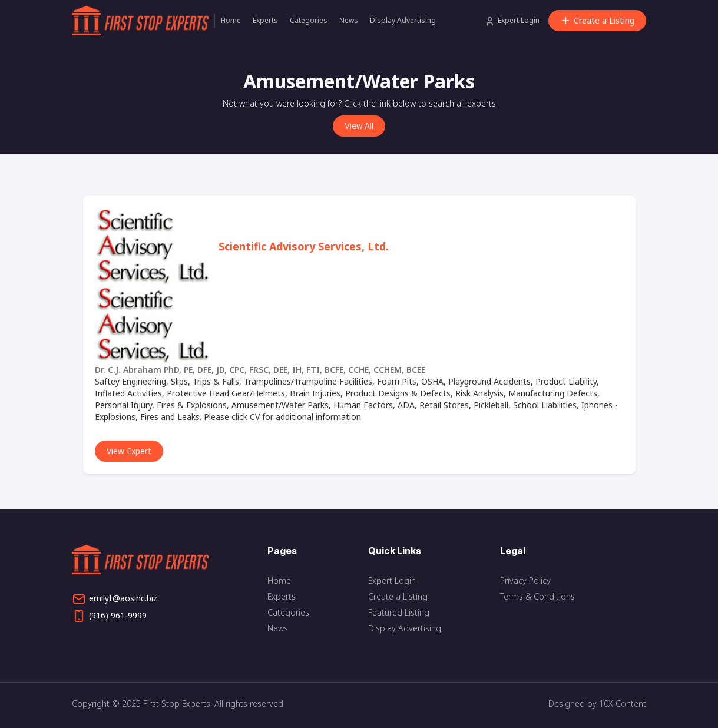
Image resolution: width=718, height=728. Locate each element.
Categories (309, 20)
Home (231, 20)
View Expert (129, 451)
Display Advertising (403, 20)
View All (359, 126)
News (349, 20)
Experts (265, 20)
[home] (143, 21)
